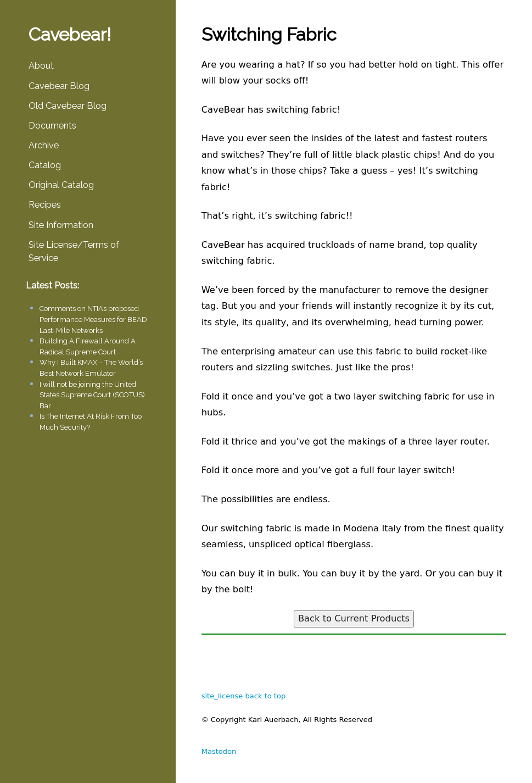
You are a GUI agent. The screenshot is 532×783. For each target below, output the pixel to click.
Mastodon (219, 751)
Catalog (45, 165)
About (41, 66)
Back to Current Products (354, 618)
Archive (44, 145)
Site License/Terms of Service (74, 251)
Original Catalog (61, 185)
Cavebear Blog (59, 86)
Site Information (61, 225)
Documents (52, 126)
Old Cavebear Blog (68, 106)
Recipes (45, 205)
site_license (222, 696)
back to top (265, 696)
